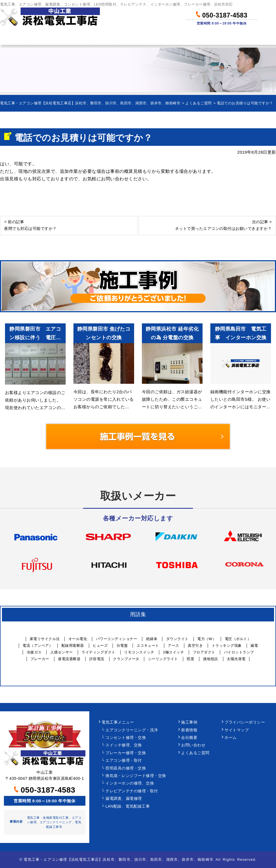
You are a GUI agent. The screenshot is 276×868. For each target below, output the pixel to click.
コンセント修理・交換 (126, 738)
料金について (111, 37)
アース (173, 646)
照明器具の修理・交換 (126, 768)
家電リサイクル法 (45, 639)
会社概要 (189, 738)
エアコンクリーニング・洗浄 (132, 730)
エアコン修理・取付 (124, 760)
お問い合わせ (251, 37)
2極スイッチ (173, 652)
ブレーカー (40, 659)
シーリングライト (163, 659)
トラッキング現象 (227, 646)
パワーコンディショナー (117, 639)
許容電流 (97, 659)
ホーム (18, 37)
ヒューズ (100, 646)
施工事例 (189, 722)
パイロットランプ (239, 652)
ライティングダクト (98, 652)
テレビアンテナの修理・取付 (132, 791)
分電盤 (122, 646)
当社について (201, 37)
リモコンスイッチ (139, 652)
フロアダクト (204, 652)
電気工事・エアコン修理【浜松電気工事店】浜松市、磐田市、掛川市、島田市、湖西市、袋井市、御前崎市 (119, 860)
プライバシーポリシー (245, 722)
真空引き (195, 646)
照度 (190, 659)
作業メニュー (61, 37)
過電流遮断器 (69, 659)
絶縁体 (152, 639)
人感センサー (62, 652)
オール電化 (78, 639)
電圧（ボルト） (238, 639)
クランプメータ (126, 659)
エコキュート (148, 646)
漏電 (254, 646)
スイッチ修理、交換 (124, 745)
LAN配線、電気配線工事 (128, 806)
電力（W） (207, 639)
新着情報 (189, 730)
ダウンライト (177, 639)
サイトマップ (237, 730)
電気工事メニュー (118, 722)
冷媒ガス (34, 652)
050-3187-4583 (222, 14)
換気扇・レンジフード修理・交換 (136, 776)
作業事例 (156, 37)
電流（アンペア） (38, 646)
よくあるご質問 (195, 753)
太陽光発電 (236, 659)
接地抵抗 (211, 659)
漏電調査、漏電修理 (124, 799)
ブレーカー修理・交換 (126, 753)
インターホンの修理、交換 (130, 783)
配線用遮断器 (73, 646)
